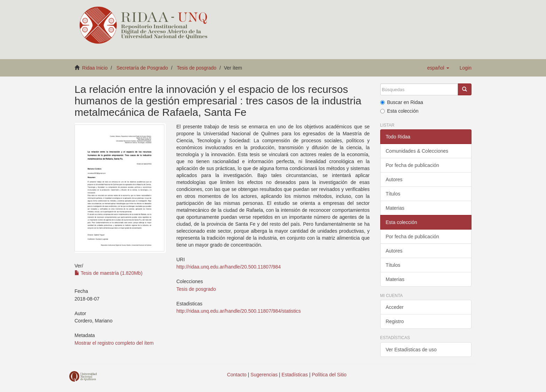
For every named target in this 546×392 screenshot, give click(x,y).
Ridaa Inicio (95, 68)
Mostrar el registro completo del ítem (114, 343)
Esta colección (399, 111)
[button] (438, 68)
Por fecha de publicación (412, 165)
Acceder (395, 307)
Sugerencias (264, 375)
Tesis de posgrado (197, 68)
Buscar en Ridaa (402, 102)
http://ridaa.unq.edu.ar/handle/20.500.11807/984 (228, 267)
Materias (395, 208)
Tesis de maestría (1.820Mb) (108, 273)
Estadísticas (295, 375)
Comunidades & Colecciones (417, 151)
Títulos (393, 194)
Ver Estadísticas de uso (411, 350)
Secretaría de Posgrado (142, 68)
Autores (394, 179)
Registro (395, 321)
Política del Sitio (329, 375)
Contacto (237, 375)
